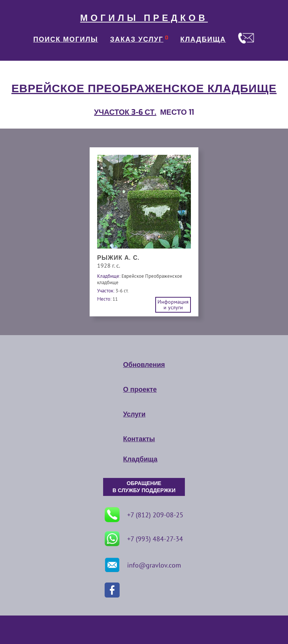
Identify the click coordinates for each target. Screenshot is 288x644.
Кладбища (140, 459)
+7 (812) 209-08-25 (144, 515)
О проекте (140, 389)
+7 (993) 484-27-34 (144, 539)
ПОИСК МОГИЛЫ (66, 39)
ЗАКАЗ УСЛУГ (137, 39)
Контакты (139, 439)
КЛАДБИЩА (203, 39)
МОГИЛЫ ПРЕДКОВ (144, 18)
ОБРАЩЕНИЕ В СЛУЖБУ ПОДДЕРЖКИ (144, 487)
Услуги (134, 414)
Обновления (144, 365)
